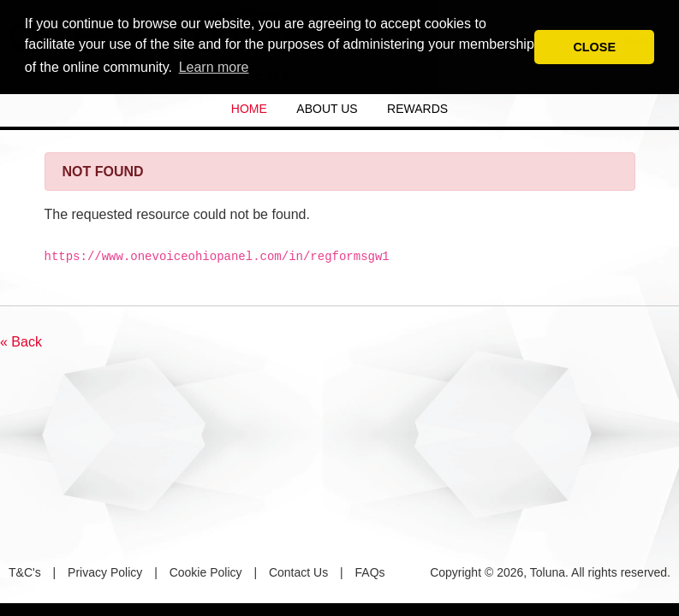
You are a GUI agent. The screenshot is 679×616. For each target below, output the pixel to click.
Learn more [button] (214, 67)
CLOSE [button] (594, 47)
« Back (21, 342)
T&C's (25, 572)
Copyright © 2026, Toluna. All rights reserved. (550, 572)
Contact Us (298, 572)
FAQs (370, 572)
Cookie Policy (206, 572)
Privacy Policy (105, 572)
